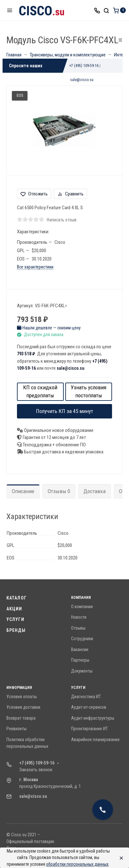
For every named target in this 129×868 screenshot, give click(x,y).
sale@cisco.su (82, 80)
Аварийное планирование (95, 740)
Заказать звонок (36, 770)
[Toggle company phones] (97, 10)
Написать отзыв (62, 220)
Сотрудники (82, 639)
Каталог (16, 598)
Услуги (15, 619)
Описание (23, 491)
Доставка (95, 491)
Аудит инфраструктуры (93, 718)
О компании (82, 607)
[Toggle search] (106, 10)
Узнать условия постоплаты (89, 392)
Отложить (34, 194)
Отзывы (78, 628)
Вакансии (80, 649)
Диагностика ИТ (86, 697)
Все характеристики (35, 267)
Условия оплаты (22, 697)
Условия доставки (23, 707)
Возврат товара (21, 718)
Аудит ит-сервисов (89, 707)
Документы (82, 671)
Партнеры (80, 660)
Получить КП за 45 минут (64, 411)
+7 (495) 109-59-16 (84, 66)
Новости (79, 617)
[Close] (120, 858)
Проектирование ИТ (89, 729)
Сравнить (70, 194)
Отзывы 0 (59, 491)
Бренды (16, 630)
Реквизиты (16, 729)
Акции (14, 609)
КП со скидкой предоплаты (40, 392)
